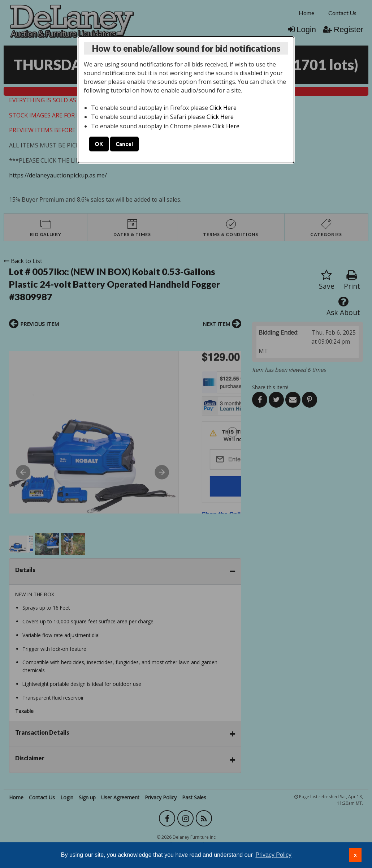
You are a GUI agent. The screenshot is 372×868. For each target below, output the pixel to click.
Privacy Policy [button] (273, 855)
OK (99, 144)
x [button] (355, 855)
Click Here (223, 108)
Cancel (124, 144)
